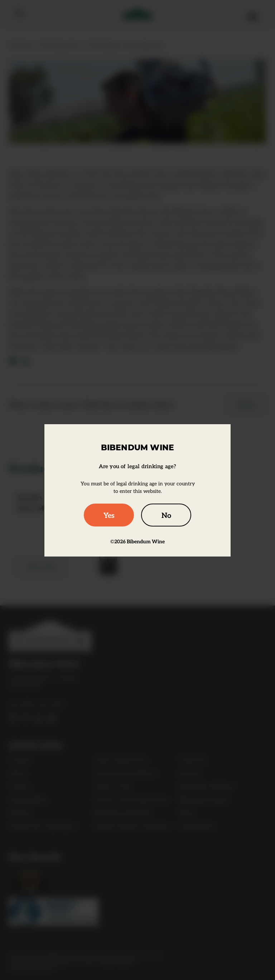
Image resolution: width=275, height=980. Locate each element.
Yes (109, 515)
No (166, 515)
